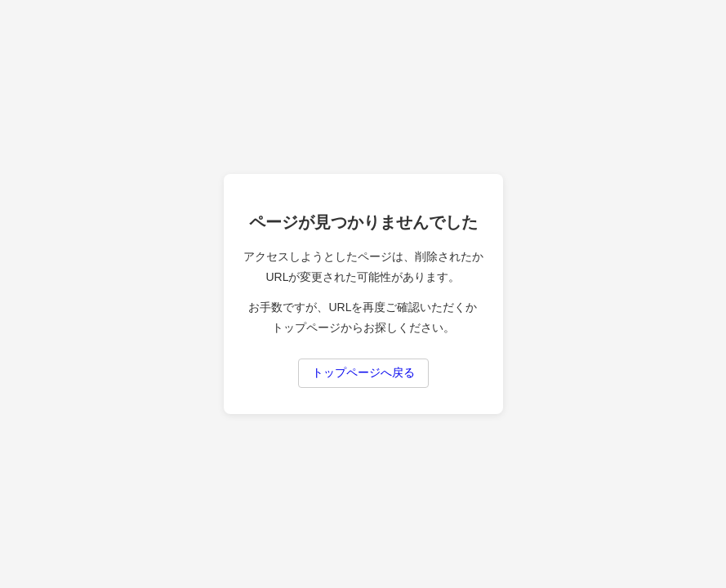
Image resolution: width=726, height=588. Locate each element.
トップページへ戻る (363, 372)
